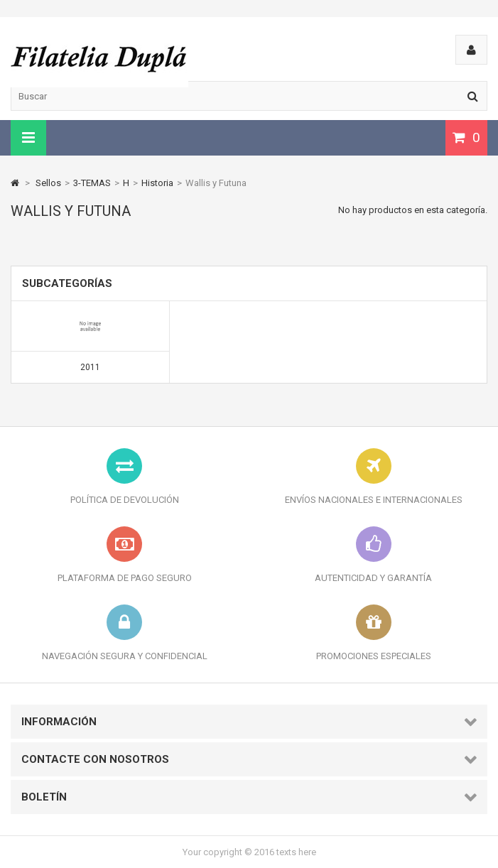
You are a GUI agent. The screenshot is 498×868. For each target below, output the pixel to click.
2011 (90, 367)
